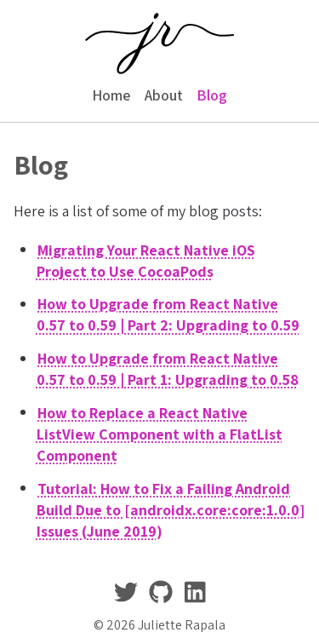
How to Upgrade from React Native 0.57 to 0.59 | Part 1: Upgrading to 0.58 (168, 369)
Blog (212, 95)
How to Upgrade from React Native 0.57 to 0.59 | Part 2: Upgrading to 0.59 (168, 314)
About (164, 95)
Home (111, 95)
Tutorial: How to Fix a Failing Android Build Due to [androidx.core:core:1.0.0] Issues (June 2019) (171, 509)
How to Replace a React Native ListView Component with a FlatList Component (159, 433)
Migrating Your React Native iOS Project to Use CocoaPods (146, 260)
